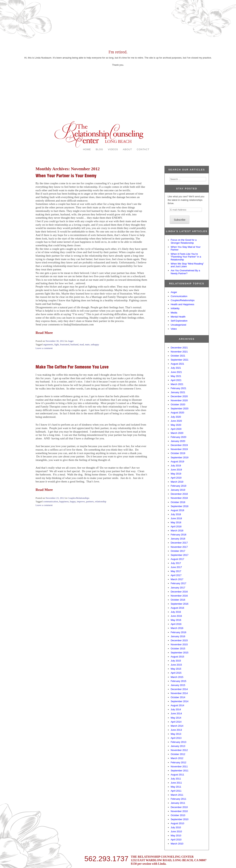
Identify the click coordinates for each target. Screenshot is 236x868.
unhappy (95, 344)
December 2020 (179, 396)
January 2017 (178, 588)
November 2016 (179, 596)
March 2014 (177, 726)
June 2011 (176, 783)
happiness (64, 501)
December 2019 (179, 445)
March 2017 (177, 579)
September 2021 (180, 360)
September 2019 (180, 457)
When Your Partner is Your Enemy (66, 176)
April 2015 (176, 673)
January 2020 (178, 441)
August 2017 (177, 559)
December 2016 (179, 592)
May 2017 (176, 571)
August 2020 (177, 413)
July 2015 (176, 661)
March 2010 (177, 844)
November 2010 (179, 811)
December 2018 (179, 494)
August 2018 (177, 510)
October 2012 (178, 754)
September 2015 (180, 653)
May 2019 (176, 474)
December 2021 (179, 348)
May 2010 (176, 836)
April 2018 (176, 526)
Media (174, 313)
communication (51, 501)
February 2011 (179, 799)
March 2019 (177, 482)
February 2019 (179, 486)
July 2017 (176, 563)
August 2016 (177, 608)
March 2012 (177, 758)
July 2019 (176, 466)
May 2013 (176, 734)
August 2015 (177, 657)
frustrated (65, 344)
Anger (71, 341)
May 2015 (176, 669)
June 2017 (176, 567)
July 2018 (176, 514)
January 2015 (178, 685)
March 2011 (177, 795)
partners (90, 501)
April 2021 (176, 380)
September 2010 (180, 819)
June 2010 (176, 831)
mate (87, 344)
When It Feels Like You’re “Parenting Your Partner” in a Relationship (186, 257)
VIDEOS (113, 149)
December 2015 (179, 640)
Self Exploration (179, 321)
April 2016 (176, 624)
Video (174, 329)
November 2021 (179, 352)
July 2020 (176, 417)
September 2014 (180, 701)
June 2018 (176, 518)
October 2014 (178, 697)
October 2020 (178, 404)
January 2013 (178, 746)
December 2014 (179, 689)
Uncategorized (178, 325)
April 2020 (176, 429)
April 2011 (176, 791)
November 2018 (179, 498)
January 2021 (178, 392)
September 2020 (180, 409)
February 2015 (179, 681)
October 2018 (178, 502)
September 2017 (180, 555)
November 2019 (179, 449)
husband (74, 344)
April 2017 (176, 575)
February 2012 (179, 762)
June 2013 (176, 730)
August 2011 (177, 775)
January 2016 (178, 636)
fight (57, 344)
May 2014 (176, 718)
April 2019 (176, 478)
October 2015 (178, 649)
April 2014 (176, 722)
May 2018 (176, 522)
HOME (87, 149)
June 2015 (176, 665)
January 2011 (178, 803)
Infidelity (175, 308)
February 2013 (179, 742)
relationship (101, 501)
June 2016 (176, 616)
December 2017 (179, 543)
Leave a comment (44, 348)
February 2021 (179, 388)
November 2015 (179, 644)
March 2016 (177, 628)
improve (81, 501)
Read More (44, 333)
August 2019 (177, 462)
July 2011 (176, 779)
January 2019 (178, 490)
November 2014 (179, 693)
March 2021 (177, 384)
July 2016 (176, 612)
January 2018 (178, 539)
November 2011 (179, 766)
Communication (179, 296)
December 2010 (179, 807)
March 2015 (177, 677)
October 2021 (178, 356)
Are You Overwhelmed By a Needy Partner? (185, 272)
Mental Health (178, 317)
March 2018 (177, 531)
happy (73, 501)
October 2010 (178, 815)
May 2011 (176, 787)
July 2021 (176, 368)
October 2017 (178, 551)
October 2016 (178, 600)
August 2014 (177, 705)
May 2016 (176, 620)
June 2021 (176, 372)
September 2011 (180, 771)
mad (82, 344)
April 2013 (176, 738)
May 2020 (176, 425)
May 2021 (176, 376)
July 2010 (176, 827)
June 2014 (176, 713)
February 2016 (179, 632)
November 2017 (179, 547)
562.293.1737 (106, 858)
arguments (48, 344)
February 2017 (179, 583)
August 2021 (177, 364)
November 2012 (179, 750)
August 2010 (177, 823)
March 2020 (177, 433)
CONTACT (143, 149)
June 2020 (176, 421)
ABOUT (127, 149)
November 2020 (179, 400)
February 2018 (179, 535)
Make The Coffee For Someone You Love (72, 367)
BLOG (99, 149)
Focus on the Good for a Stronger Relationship (184, 241)
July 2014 (176, 709)
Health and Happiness (183, 304)
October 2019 (178, 453)
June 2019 (176, 470)
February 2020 (179, 437)
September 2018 (180, 506)
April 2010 (176, 840)
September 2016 (180, 604)
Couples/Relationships (78, 498)
